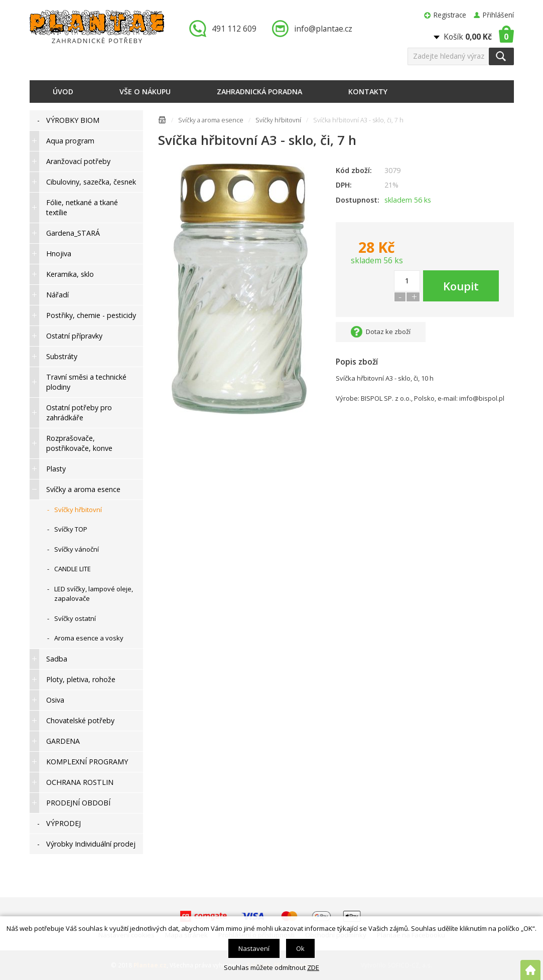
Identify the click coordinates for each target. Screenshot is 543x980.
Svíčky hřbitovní (278, 120)
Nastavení (254, 948)
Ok (300, 948)
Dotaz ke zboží (388, 332)
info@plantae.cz (323, 29)
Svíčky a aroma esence (211, 120)
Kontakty (368, 92)
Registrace (450, 15)
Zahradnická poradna (259, 92)
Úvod (63, 92)
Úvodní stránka (162, 122)
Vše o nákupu (145, 92)
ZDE (313, 967)
